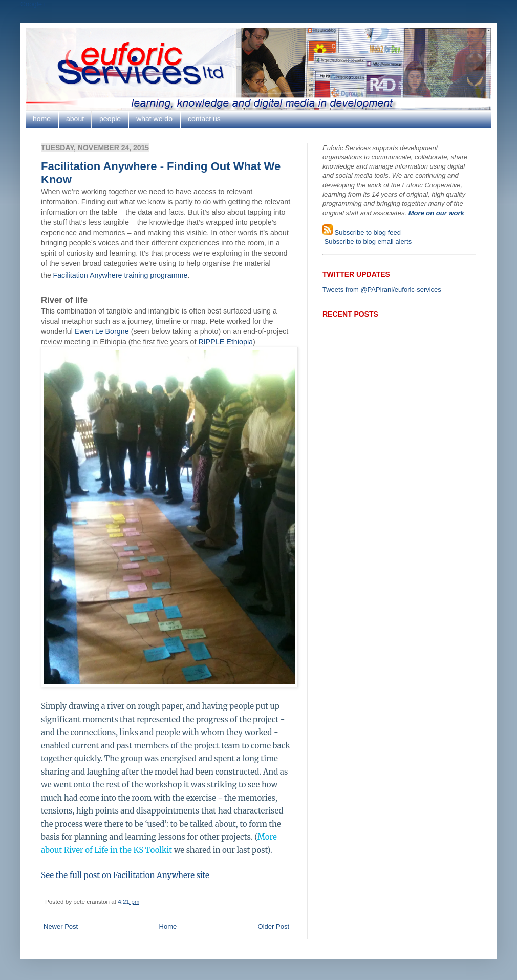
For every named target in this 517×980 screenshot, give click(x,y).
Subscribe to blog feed (367, 232)
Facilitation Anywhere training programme (120, 275)
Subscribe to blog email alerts (367, 242)
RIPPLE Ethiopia (226, 342)
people (110, 119)
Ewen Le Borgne (102, 331)
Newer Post (61, 926)
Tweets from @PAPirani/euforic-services (382, 290)
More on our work (436, 213)
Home (168, 926)
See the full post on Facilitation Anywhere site (125, 875)
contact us (204, 119)
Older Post (274, 926)
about (75, 119)
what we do (154, 119)
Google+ (33, 4)
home (42, 119)
